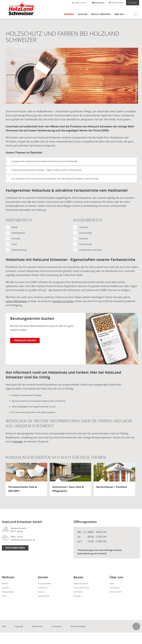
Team (112, 583)
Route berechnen (15, 548)
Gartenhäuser (44, 596)
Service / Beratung (101, 14)
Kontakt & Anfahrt (116, 3)
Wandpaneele (8, 592)
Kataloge (83, 14)
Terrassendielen (44, 583)
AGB (4, 626)
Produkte (69, 14)
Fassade (77, 596)
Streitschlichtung (78, 626)
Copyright (19, 626)
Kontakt (18, 441)
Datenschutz (37, 626)
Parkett (5, 583)
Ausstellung (114, 588)
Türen (4, 596)
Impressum (57, 626)
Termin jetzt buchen (25, 340)
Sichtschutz (43, 588)
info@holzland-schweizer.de (23, 540)
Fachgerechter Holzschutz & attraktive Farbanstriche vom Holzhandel (44, 161)
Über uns (119, 14)
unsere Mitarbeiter (16, 301)
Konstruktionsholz (81, 588)
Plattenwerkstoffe (81, 583)
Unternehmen (116, 592)
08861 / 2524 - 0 (80, 3)
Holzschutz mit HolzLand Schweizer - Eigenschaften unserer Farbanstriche (46, 170)
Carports (41, 592)
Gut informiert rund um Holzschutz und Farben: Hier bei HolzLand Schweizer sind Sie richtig (55, 179)
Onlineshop (133, 3)
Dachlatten (78, 592)
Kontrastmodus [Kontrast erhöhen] (99, 3)
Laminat (5, 588)
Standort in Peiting (63, 301)
